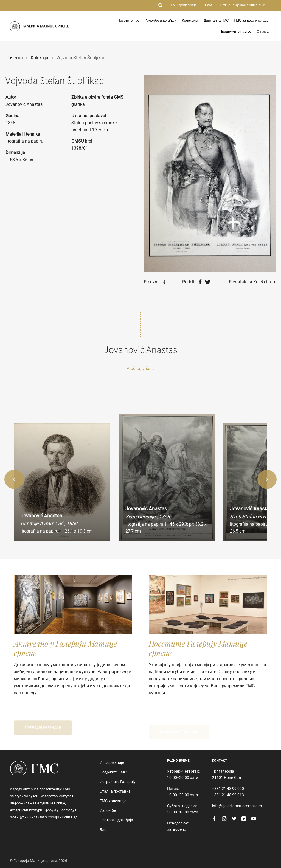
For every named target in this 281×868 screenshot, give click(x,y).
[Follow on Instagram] (224, 819)
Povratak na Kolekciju (252, 282)
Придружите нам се (235, 32)
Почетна (14, 58)
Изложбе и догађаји (161, 21)
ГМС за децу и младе (252, 21)
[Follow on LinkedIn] (244, 819)
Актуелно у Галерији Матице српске (65, 648)
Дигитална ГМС (216, 21)
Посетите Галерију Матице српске (198, 648)
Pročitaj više (140, 368)
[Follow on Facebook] (214, 819)
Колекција (190, 21)
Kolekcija (40, 58)
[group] (62, 482)
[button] (161, 5)
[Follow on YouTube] (254, 819)
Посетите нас (128, 21)
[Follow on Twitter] (234, 819)
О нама (262, 32)
